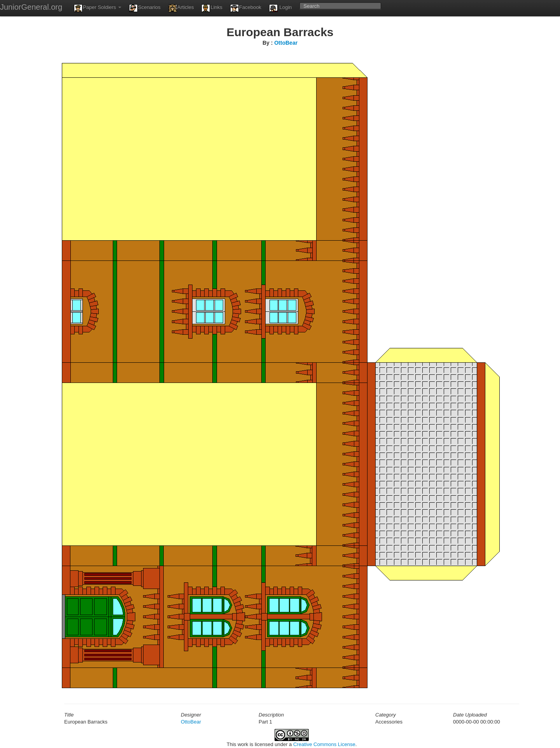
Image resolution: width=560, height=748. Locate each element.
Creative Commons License (324, 744)
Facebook (246, 8)
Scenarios (145, 8)
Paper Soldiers (98, 8)
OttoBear (286, 43)
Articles (181, 8)
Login (280, 8)
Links (212, 8)
